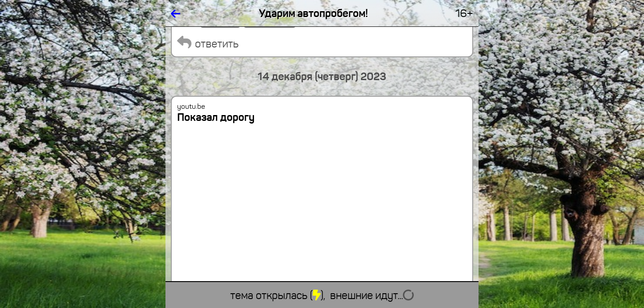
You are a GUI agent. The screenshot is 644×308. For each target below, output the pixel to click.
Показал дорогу (216, 117)
